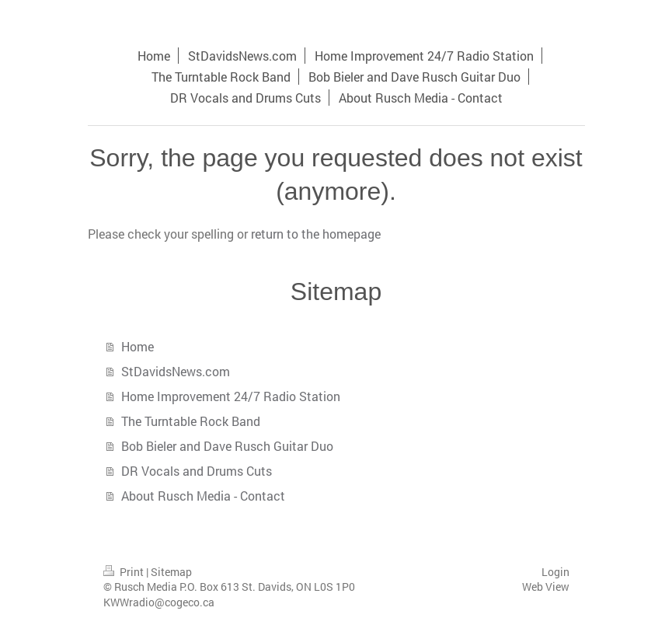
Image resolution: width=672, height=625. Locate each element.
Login (555, 572)
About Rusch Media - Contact (203, 496)
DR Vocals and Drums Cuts (197, 471)
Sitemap (171, 572)
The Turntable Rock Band (191, 421)
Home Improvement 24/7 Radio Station (231, 396)
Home (138, 346)
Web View (546, 587)
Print (125, 572)
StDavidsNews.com (176, 371)
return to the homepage (316, 234)
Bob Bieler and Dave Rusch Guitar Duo (227, 446)
